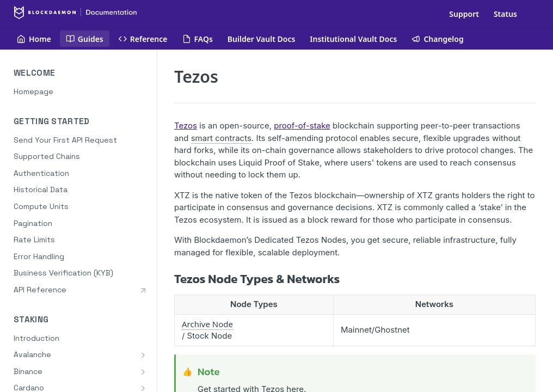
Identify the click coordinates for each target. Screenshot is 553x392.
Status (505, 14)
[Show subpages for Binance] (143, 372)
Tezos (186, 125)
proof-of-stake (302, 125)
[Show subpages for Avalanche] (143, 355)
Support (464, 14)
